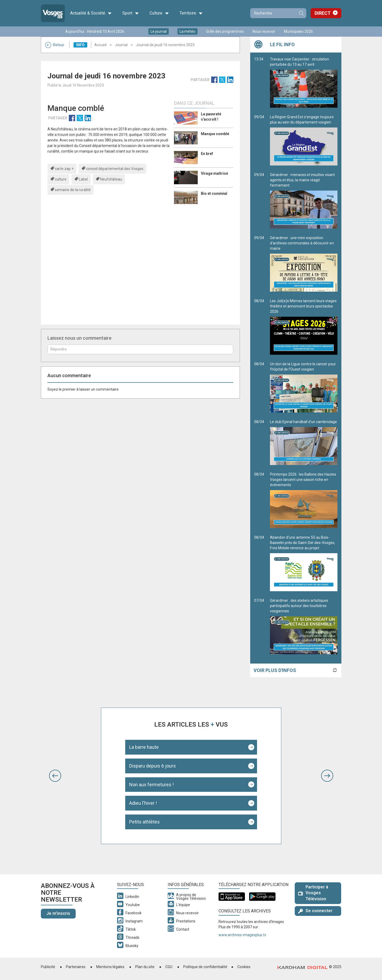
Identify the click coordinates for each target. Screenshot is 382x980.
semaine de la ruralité (73, 190)
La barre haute (144, 747)
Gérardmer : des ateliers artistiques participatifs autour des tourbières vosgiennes (304, 626)
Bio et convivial (214, 193)
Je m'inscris (58, 913)
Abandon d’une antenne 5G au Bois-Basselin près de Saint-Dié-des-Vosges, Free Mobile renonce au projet (304, 563)
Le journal (159, 31)
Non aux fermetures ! (151, 785)
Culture (159, 13)
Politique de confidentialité (205, 967)
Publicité (48, 967)
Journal (121, 45)
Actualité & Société (91, 13)
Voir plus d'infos (275, 670)
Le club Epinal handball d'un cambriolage (304, 442)
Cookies (244, 967)
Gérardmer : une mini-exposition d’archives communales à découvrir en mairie (304, 264)
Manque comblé (215, 134)
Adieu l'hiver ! (143, 803)
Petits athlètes (144, 822)
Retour (55, 45)
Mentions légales (110, 967)
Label (83, 179)
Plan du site (145, 967)
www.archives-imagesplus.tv (242, 935)
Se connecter (315, 911)
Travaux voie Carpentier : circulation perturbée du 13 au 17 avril (304, 82)
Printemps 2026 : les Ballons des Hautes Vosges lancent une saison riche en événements (304, 500)
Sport (131, 13)
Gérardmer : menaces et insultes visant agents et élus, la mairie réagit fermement (304, 201)
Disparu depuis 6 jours (153, 766)
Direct (323, 13)
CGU (169, 967)
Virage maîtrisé (214, 173)
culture (61, 179)
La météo (187, 31)
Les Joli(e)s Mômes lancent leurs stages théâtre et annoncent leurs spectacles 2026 (304, 327)
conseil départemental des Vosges (115, 169)
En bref (207, 154)
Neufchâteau (111, 179)
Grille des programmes (225, 31)
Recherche (301, 13)
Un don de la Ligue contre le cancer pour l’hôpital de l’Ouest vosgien (304, 387)
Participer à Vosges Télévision (313, 893)
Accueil (100, 45)
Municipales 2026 (298, 31)
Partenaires (76, 967)
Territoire (191, 13)
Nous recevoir (264, 31)
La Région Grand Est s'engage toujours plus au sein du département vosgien (304, 140)
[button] (55, 776)
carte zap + (64, 169)
